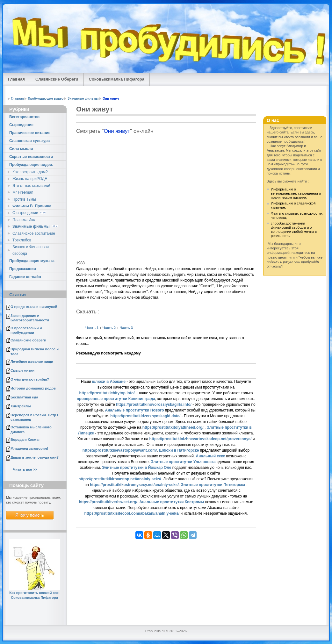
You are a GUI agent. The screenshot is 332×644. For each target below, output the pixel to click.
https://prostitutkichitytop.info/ (107, 393)
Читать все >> (25, 469)
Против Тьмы (24, 199)
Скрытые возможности (31, 157)
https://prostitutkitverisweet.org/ (108, 502)
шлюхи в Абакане (109, 382)
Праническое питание (30, 133)
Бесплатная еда (24, 397)
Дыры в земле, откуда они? (35, 457)
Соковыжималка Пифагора (117, 79)
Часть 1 (92, 328)
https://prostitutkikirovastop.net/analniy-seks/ (120, 479)
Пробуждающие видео (46, 99)
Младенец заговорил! (29, 448)
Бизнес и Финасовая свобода (31, 250)
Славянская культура (29, 141)
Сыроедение (21, 125)
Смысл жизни (22, 370)
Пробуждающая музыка (32, 261)
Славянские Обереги (57, 79)
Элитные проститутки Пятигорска (213, 485)
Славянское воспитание (34, 233)
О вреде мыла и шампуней (34, 307)
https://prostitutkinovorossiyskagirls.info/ (154, 404)
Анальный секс (211, 456)
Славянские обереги (28, 340)
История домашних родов (33, 388)
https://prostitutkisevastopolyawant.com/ (120, 450)
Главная (16, 79)
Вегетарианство (24, 117)
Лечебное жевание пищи (32, 361)
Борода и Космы (25, 440)
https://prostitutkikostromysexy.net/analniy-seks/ (134, 485)
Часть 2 (109, 328)
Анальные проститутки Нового (134, 410)
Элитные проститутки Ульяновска (183, 462)
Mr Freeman (23, 192)
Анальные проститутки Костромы (172, 502)
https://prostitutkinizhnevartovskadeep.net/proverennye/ (201, 439)
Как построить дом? (30, 172)
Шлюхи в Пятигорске (179, 450)
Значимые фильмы (83, 99)
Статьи (18, 294)
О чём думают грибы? (30, 379)
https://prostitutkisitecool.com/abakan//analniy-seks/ (132, 513)
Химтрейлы (21, 406)
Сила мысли (21, 149)
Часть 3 (126, 328)
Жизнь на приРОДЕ (30, 179)
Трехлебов (22, 240)
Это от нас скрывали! (31, 186)
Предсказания (23, 269)
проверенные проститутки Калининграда (116, 399)
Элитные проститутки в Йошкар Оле (137, 468)
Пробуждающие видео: (31, 165)
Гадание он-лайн (25, 277)
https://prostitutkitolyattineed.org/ (173, 427)
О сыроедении (30, 213)
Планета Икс (24, 220)
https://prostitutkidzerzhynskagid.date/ (145, 416)
